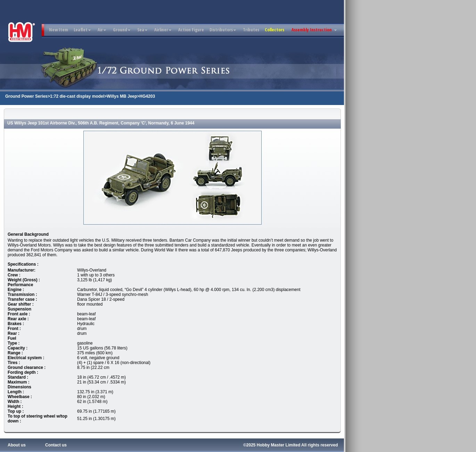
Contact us (56, 445)
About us (17, 445)
